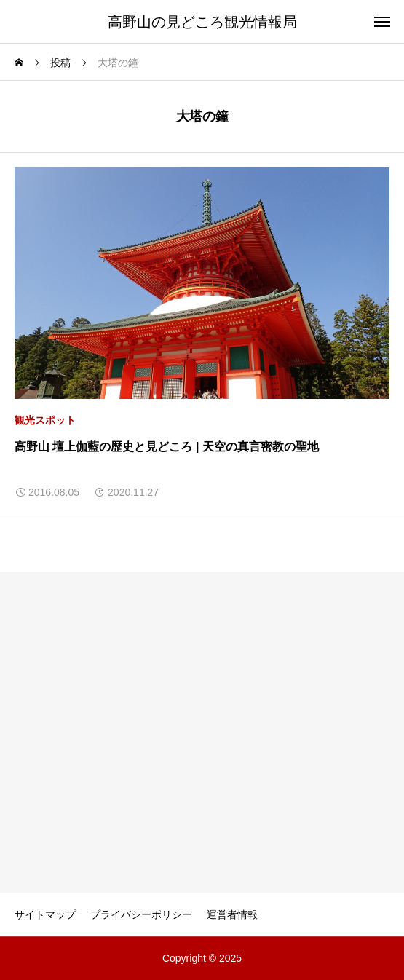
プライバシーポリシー (141, 914)
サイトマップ (45, 914)
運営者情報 (232, 914)
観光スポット (45, 420)
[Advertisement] (202, 732)
